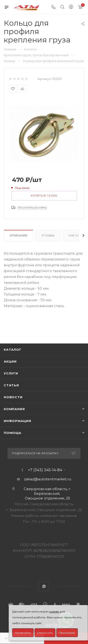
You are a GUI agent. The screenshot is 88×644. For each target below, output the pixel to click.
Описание (18, 235)
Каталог (13, 350)
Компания (14, 409)
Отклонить (45, 633)
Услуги (11, 373)
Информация (17, 421)
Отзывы (48, 235)
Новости (13, 397)
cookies (54, 611)
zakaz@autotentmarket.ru (48, 479)
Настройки (23, 633)
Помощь (13, 433)
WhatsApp (44, 586)
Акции (10, 361)
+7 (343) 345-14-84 (45, 470)
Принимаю (67, 633)
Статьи (11, 385)
